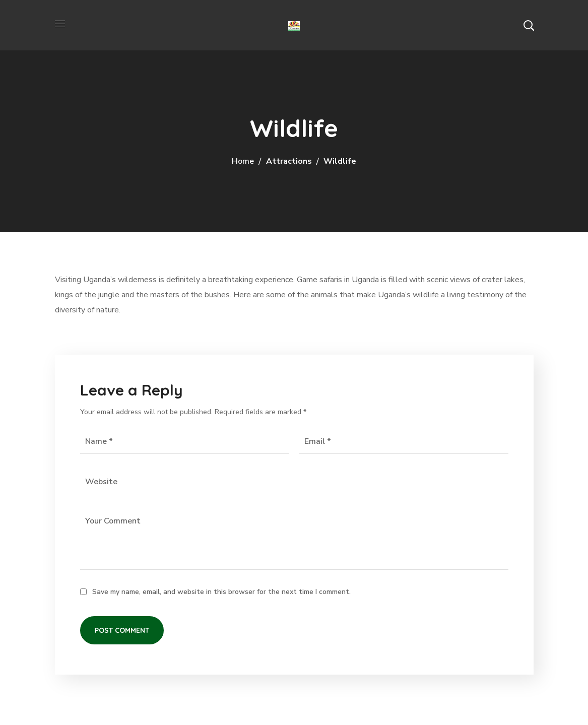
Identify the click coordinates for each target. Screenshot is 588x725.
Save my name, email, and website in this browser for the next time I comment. (221, 592)
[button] (529, 25)
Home (243, 161)
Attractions (289, 161)
